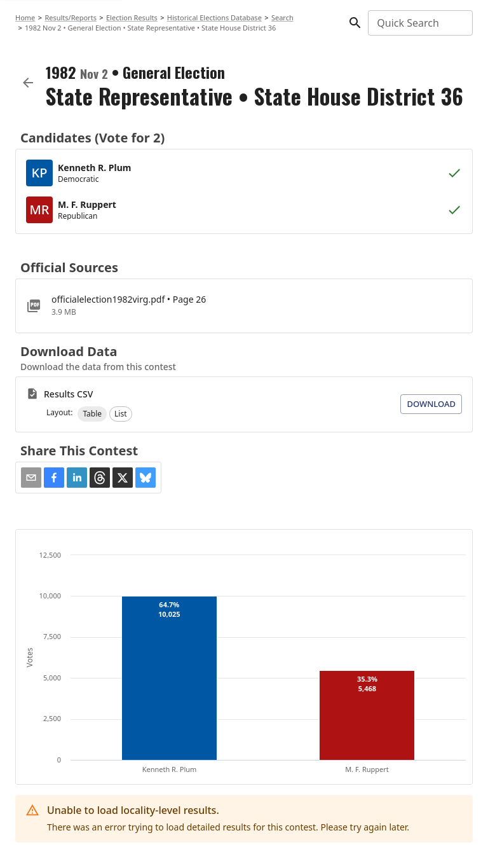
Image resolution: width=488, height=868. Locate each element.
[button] (92, 414)
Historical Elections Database (214, 17)
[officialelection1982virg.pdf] (244, 306)
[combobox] (419, 23)
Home (25, 17)
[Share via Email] (31, 478)
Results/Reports (71, 17)
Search (282, 17)
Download (431, 404)
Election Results (132, 17)
